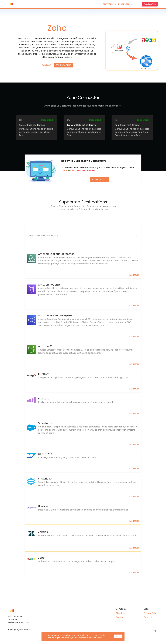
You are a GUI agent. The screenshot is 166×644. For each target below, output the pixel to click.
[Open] (136, 235)
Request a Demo (64, 65)
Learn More (134, 275)
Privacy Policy (151, 613)
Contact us (150, 4)
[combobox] (81, 235)
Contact (46, 65)
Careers (120, 617)
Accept (118, 636)
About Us (120, 613)
